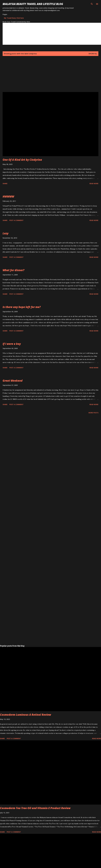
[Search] (92, 4)
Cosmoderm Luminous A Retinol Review (26, 715)
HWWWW (8, 196)
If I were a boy (12, 344)
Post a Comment (16, 220)
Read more (94, 184)
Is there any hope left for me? (22, 307)
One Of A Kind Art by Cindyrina (22, 160)
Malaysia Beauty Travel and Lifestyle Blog (33, 4)
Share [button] (5, 184)
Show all (93, 54)
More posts (93, 413)
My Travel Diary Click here (14, 18)
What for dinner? (13, 270)
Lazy (6, 233)
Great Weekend (13, 381)
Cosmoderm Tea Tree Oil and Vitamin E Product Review (35, 808)
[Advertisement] (35, 77)
